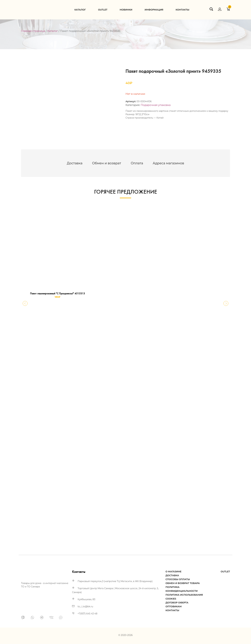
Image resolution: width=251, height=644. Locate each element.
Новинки (126, 10)
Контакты (182, 10)
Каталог (80, 10)
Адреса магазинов (168, 163)
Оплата (137, 163)
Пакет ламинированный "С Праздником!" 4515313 (57, 294)
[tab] (75, 163)
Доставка (75, 163)
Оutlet (103, 10)
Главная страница (33, 31)
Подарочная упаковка (156, 105)
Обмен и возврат (107, 163)
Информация (154, 10)
